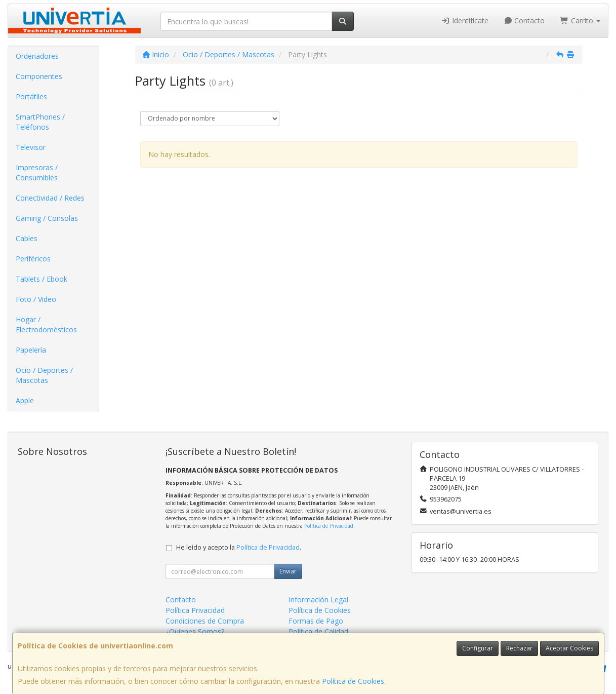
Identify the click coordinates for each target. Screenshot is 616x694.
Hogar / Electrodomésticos (46, 324)
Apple (25, 400)
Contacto (524, 21)
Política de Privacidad (329, 526)
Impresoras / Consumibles (37, 172)
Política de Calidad (318, 631)
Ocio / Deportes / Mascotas (44, 375)
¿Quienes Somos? (195, 631)
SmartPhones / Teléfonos (40, 122)
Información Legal (318, 600)
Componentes (39, 76)
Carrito (580, 21)
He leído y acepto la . (239, 547)
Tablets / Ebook (42, 279)
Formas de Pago (316, 621)
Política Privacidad (195, 610)
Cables (27, 238)
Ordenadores (37, 56)
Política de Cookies (353, 681)
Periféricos (33, 259)
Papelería (31, 350)
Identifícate (465, 21)
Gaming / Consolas (47, 218)
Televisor (31, 147)
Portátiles (31, 97)
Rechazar (519, 648)
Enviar (288, 571)
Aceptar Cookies (569, 648)
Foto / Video (36, 299)
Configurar (478, 648)
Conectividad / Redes (50, 198)
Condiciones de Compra (205, 621)
